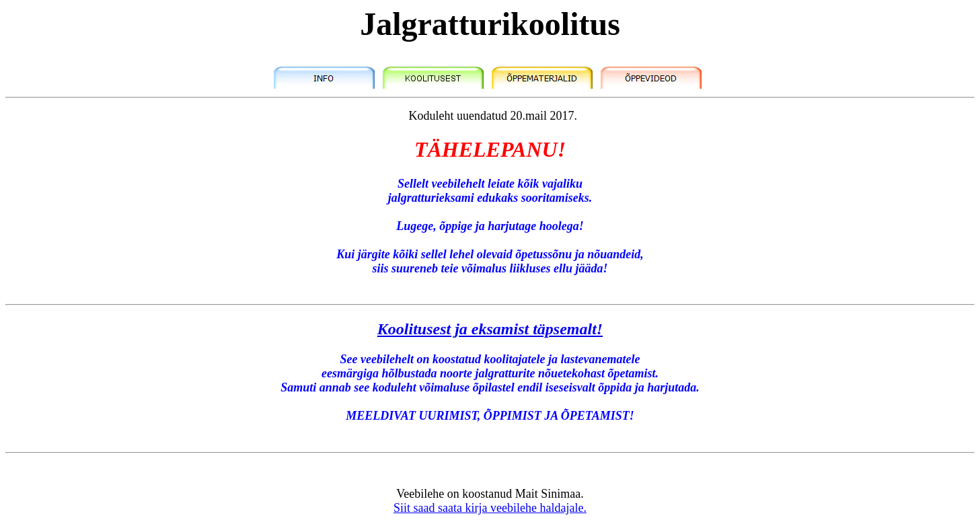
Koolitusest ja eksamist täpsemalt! (490, 329)
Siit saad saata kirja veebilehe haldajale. (490, 508)
